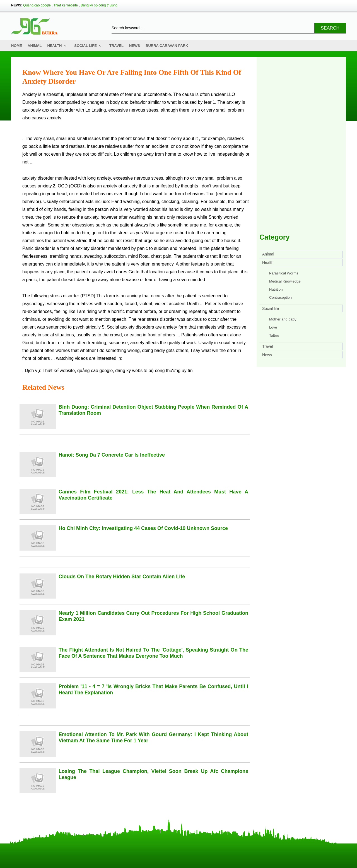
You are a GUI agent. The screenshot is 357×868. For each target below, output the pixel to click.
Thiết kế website (66, 5)
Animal (35, 46)
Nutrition (276, 289)
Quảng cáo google (37, 5)
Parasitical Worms (284, 273)
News (135, 46)
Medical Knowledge (285, 281)
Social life (85, 46)
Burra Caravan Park (167, 46)
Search (330, 28)
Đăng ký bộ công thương (99, 5)
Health (55, 46)
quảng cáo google (95, 371)
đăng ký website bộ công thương (148, 371)
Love (273, 327)
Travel (116, 46)
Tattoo (274, 335)
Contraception (280, 297)
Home (17, 46)
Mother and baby (283, 319)
